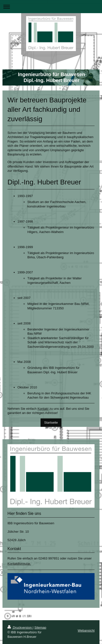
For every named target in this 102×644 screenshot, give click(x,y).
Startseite (51, 423)
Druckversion (20, 628)
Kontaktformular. (19, 564)
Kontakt (43, 409)
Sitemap (40, 628)
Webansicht (86, 630)
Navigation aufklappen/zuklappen (51, 7)
